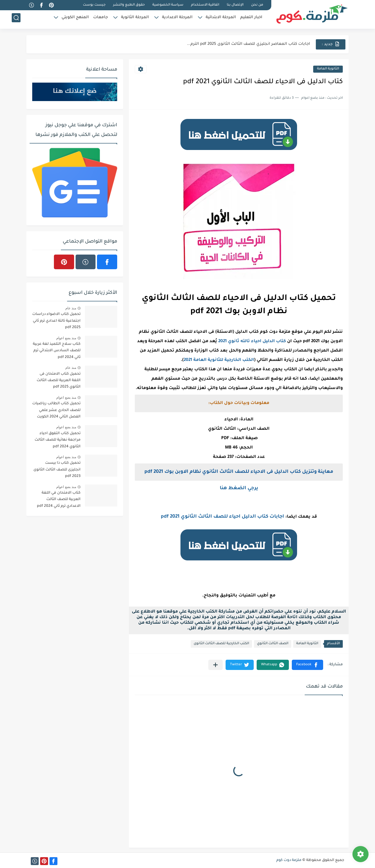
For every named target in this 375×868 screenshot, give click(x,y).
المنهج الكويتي (75, 19)
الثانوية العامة (328, 69)
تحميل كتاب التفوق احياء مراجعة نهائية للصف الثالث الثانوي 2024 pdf (58, 440)
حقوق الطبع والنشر (129, 5)
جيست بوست (94, 5)
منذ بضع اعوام (66, 338)
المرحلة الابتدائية (221, 19)
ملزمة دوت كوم (289, 860)
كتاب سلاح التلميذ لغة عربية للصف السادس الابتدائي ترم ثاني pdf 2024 (57, 351)
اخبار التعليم (251, 19)
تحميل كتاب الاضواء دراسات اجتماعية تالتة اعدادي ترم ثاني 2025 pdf (56, 321)
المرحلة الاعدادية (177, 19)
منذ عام (71, 308)
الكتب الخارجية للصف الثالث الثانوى (221, 644)
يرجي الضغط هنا (239, 488)
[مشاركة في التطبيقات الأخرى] (215, 665)
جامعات (100, 19)
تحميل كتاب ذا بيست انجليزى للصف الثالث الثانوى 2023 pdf (57, 470)
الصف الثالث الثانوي (273, 644)
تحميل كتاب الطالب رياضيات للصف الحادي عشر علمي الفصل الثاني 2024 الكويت (56, 410)
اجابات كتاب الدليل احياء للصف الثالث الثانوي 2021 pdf (223, 517)
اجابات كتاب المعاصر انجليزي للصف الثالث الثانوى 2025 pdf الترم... (248, 44)
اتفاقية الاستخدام (205, 5)
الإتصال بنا (235, 5)
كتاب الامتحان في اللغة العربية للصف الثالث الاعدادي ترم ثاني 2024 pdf (59, 500)
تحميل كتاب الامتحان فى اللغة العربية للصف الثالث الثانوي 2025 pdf (59, 381)
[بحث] (16, 19)
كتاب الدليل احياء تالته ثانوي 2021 (252, 342)
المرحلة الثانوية (135, 19)
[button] (307, 665)
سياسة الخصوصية (168, 5)
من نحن (257, 5)
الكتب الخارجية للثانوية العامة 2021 (219, 360)
